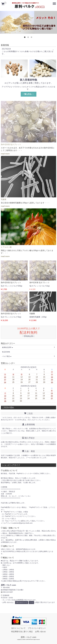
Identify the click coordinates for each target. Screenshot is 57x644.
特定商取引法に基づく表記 (22, 632)
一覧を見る (28, 94)
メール (31, 603)
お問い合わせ (40, 632)
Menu (55, 3)
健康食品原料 (8, 347)
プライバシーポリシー (37, 628)
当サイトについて (18, 628)
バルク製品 (7, 356)
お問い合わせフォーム (22, 603)
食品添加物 (6, 352)
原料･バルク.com (28, 637)
